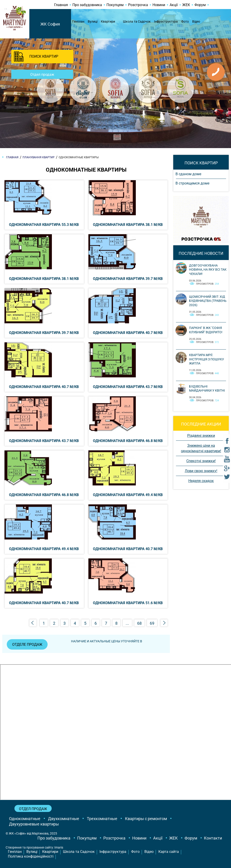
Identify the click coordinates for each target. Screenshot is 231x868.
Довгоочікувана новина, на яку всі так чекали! (208, 270)
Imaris (59, 848)
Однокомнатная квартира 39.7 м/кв (128, 279)
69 (152, 623)
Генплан (78, 21)
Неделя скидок (201, 481)
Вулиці (93, 21)
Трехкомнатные (102, 819)
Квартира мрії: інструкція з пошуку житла (207, 359)
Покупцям (115, 5)
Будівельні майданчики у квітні (207, 388)
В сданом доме (188, 174)
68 (139, 623)
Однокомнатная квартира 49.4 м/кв (128, 495)
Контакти (213, 838)
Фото (185, 21)
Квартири (108, 21)
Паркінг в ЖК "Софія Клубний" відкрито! (206, 330)
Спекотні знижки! (201, 461)
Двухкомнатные (64, 819)
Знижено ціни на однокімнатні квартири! (201, 448)
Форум (200, 5)
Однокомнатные (25, 819)
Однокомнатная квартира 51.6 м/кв (128, 603)
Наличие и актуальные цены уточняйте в (107, 641)
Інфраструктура (166, 21)
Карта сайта (169, 852)
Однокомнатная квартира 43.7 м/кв (128, 387)
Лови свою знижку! (201, 471)
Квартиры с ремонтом (146, 819)
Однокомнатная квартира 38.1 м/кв (128, 225)
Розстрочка (138, 5)
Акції (174, 5)
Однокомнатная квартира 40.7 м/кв (128, 333)
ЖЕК (186, 5)
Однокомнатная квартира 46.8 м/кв (128, 441)
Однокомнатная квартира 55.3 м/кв (44, 225)
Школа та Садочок (137, 21)
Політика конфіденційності (31, 857)
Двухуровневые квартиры (34, 824)
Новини (159, 5)
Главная (61, 5)
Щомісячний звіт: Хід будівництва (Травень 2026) (208, 301)
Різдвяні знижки (201, 436)
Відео (196, 21)
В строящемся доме (192, 183)
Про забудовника (87, 5)
